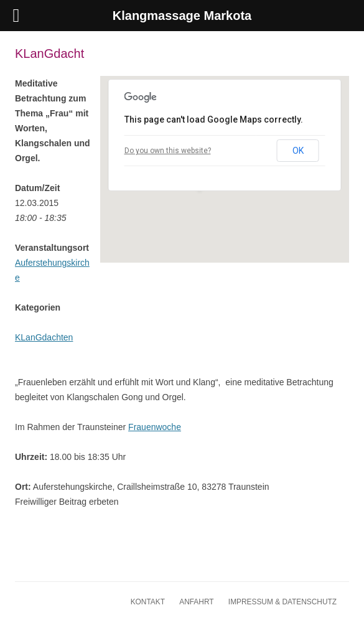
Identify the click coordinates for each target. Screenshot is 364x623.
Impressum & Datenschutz (282, 602)
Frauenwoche (155, 427)
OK (298, 151)
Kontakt (148, 602)
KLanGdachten (44, 337)
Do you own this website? (168, 151)
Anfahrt (196, 602)
